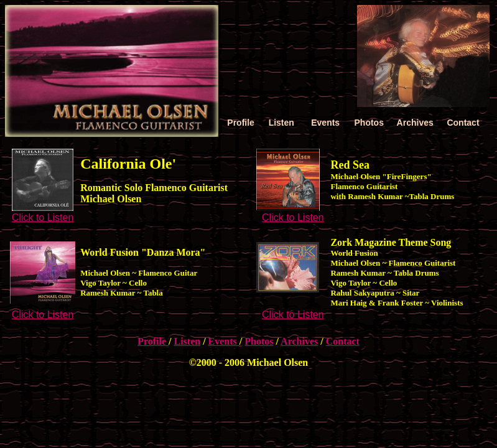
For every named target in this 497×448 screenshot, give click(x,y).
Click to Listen (43, 217)
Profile (153, 341)
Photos (259, 341)
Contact (343, 341)
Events (224, 341)
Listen (187, 341)
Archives (299, 341)
